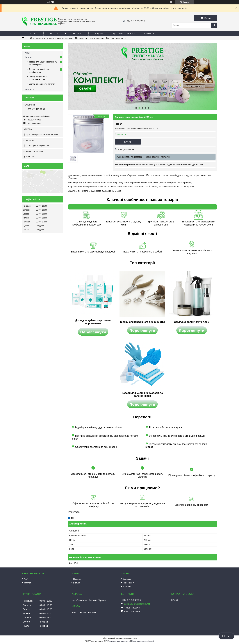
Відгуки (99, 34)
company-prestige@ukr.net (38, 116)
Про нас (78, 34)
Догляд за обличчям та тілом (42, 84)
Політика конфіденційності (143, 641)
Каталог (54, 34)
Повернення (128, 583)
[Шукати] (214, 25)
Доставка (127, 579)
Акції (33, 34)
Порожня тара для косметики (90, 38)
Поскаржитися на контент (119, 641)
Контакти (149, 34)
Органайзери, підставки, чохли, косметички (52, 38)
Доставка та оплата (124, 34)
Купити (128, 142)
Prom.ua (134, 638)
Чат (226, 636)
